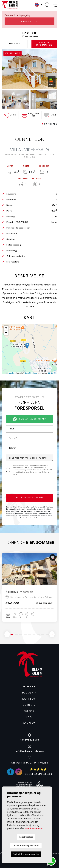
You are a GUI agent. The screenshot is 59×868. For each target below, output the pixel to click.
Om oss (29, 711)
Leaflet (12, 373)
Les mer (29, 307)
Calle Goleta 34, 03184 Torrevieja (29, 763)
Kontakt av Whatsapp (30, 419)
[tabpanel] (29, 587)
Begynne (29, 687)
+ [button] (6, 328)
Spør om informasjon (44, 44)
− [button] (6, 333)
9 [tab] (47, 634)
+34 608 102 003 (29, 740)
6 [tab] (34, 634)
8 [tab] (43, 634)
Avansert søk (29, 22)
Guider (27, 705)
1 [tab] (12, 634)
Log (29, 717)
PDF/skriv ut (31, 115)
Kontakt (29, 724)
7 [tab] (38, 634)
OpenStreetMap (31, 373)
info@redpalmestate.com (30, 751)
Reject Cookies (26, 837)
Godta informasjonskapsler (26, 854)
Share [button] (10, 115)
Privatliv (54, 854)
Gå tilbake (49, 124)
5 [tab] (30, 634)
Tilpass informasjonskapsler (26, 845)
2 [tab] (16, 634)
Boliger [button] (27, 693)
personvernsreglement (22, 470)
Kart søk (29, 699)
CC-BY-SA (52, 373)
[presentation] (30, 485)
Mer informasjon (34, 828)
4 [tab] (25, 634)
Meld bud (15, 44)
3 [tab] (21, 634)
